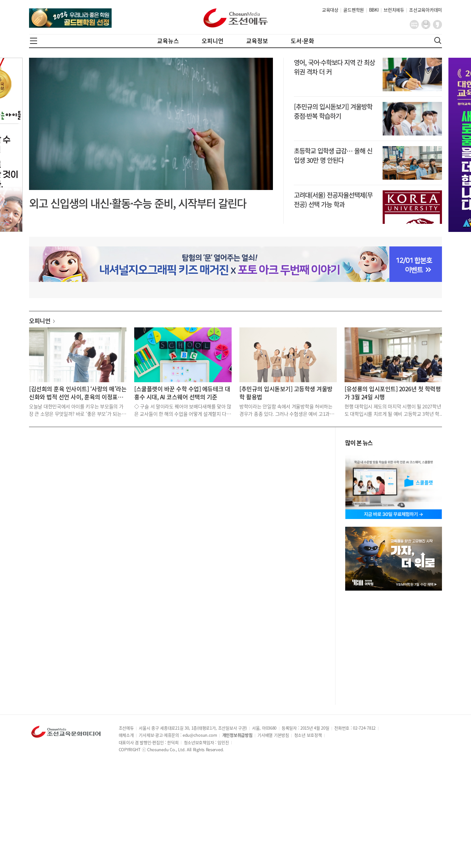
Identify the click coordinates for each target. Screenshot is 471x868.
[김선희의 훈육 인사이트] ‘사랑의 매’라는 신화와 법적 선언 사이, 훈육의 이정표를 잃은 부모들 (78, 393)
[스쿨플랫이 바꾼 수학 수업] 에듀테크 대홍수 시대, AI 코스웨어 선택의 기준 (182, 393)
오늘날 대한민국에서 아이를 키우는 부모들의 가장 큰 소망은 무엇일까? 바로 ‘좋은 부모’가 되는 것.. (76, 410)
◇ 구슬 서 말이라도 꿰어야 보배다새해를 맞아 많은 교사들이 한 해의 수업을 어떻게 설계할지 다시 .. (183, 410)
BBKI (374, 10)
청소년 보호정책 (308, 735)
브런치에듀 (394, 10)
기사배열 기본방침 (273, 735)
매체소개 (126, 735)
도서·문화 (302, 41)
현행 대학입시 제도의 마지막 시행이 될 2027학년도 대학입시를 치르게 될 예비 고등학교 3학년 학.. (393, 410)
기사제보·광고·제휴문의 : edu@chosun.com (178, 735)
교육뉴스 (168, 41)
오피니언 (213, 41)
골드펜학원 (354, 10)
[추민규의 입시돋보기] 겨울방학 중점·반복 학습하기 (333, 111)
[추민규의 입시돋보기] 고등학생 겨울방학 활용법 (286, 393)
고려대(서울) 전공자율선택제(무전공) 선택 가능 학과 (333, 200)
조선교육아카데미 (426, 10)
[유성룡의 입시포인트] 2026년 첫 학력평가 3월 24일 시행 (393, 393)
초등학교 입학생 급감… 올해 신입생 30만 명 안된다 (333, 155)
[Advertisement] (177, 483)
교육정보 (257, 41)
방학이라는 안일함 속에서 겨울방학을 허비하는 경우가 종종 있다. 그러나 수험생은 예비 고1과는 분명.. (287, 410)
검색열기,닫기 (438, 41)
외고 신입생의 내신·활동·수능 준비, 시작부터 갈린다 (138, 203)
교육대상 (330, 10)
